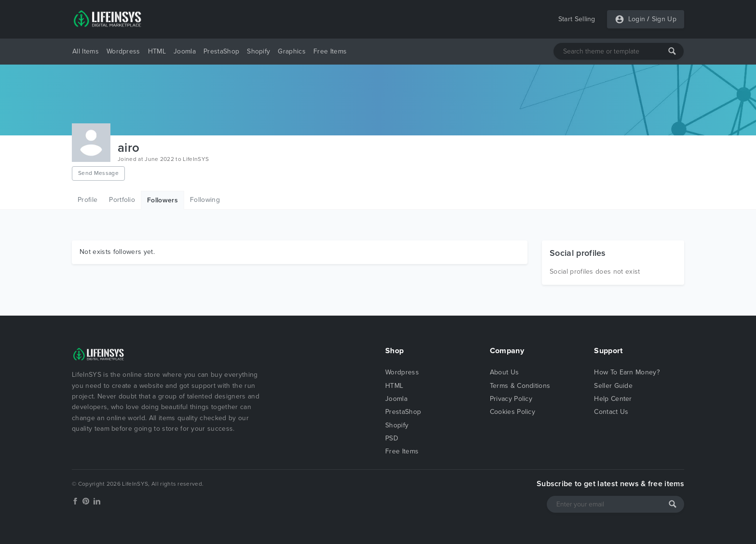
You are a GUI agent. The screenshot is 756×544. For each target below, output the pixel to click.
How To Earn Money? (627, 372)
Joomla (185, 51)
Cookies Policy (513, 412)
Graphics (292, 51)
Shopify (258, 51)
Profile (88, 200)
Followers (162, 200)
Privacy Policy (511, 399)
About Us (505, 372)
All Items (86, 51)
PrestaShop (221, 51)
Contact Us (611, 412)
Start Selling (577, 19)
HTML (157, 51)
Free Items (330, 51)
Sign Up (664, 19)
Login (637, 19)
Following (205, 200)
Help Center (613, 399)
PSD (392, 438)
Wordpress (123, 51)
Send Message (98, 173)
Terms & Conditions (520, 386)
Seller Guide (613, 386)
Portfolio (122, 200)
